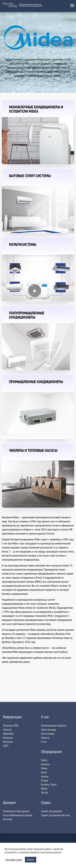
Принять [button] (31, 860)
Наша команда (49, 729)
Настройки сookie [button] (14, 860)
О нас (44, 742)
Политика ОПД (11, 725)
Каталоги (8, 819)
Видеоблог (9, 734)
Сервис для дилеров (51, 811)
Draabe (45, 780)
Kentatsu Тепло (49, 784)
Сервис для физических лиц (55, 815)
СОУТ (6, 746)
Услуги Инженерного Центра (18, 815)
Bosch (44, 772)
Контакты (8, 742)
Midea (44, 768)
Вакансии (8, 738)
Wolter (44, 788)
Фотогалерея (48, 734)
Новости (7, 729)
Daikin (44, 760)
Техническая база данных (16, 811)
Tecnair (45, 792)
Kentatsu (45, 764)
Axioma (45, 776)
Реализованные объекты (54, 725)
